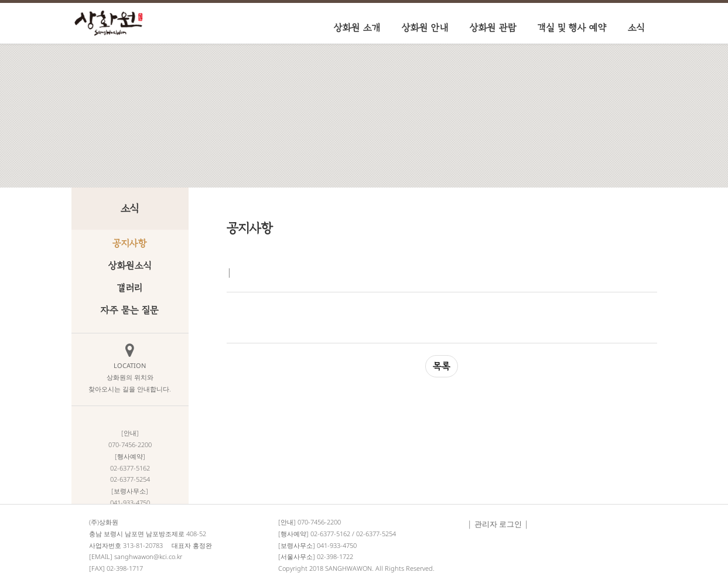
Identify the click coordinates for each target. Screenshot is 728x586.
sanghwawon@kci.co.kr (148, 556)
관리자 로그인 (498, 524)
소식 (636, 28)
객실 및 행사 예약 (572, 28)
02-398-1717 (125, 568)
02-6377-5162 (330, 534)
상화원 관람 (493, 28)
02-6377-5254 (376, 534)
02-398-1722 (335, 556)
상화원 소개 (357, 28)
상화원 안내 (425, 28)
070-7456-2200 (319, 522)
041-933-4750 (337, 545)
